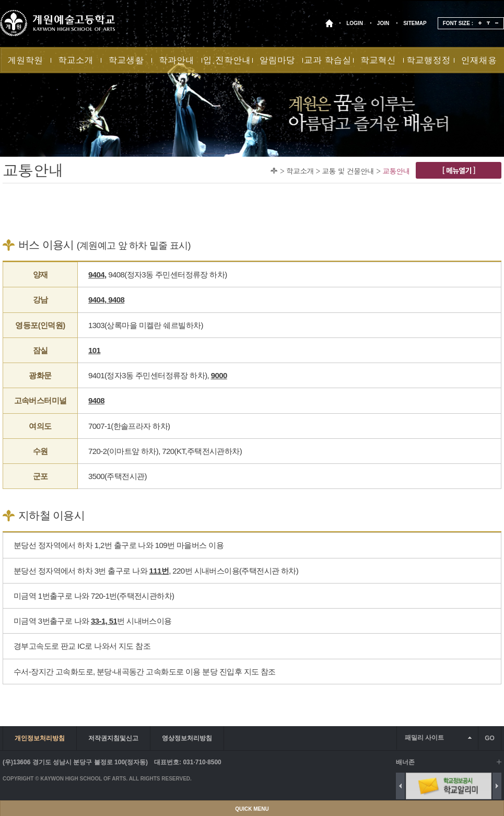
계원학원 (25, 60)
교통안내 (396, 171)
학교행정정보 (429, 63)
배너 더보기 (499, 762)
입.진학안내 (227, 60)
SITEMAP (415, 23)
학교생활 (126, 60)
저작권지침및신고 (113, 738)
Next (497, 786)
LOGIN (355, 23)
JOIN (383, 23)
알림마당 (277, 60)
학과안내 (177, 60)
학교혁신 (378, 60)
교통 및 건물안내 (348, 171)
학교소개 (76, 60)
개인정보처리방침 (40, 738)
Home (274, 171)
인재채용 (479, 60)
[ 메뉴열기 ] (459, 170)
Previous (400, 786)
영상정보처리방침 (187, 738)
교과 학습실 (328, 60)
